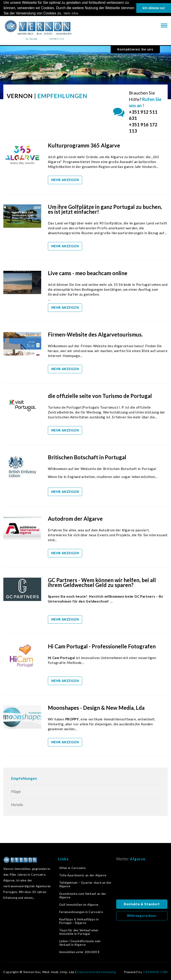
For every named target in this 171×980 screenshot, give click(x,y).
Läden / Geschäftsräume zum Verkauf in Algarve (80, 943)
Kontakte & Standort (142, 904)
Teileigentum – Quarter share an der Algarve (85, 884)
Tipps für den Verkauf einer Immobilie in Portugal (79, 932)
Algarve (137, 859)
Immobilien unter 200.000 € (79, 952)
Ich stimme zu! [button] (154, 8)
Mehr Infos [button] (71, 13)
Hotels (17, 805)
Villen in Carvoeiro (73, 868)
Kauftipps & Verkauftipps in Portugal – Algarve (79, 921)
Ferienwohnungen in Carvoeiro (81, 912)
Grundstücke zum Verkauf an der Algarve (83, 895)
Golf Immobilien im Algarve (79, 905)
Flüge (16, 791)
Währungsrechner (142, 916)
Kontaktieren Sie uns (135, 49)
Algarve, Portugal (142, 882)
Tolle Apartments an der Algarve (83, 875)
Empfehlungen (24, 778)
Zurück (141, 968)
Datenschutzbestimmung (97, 972)
